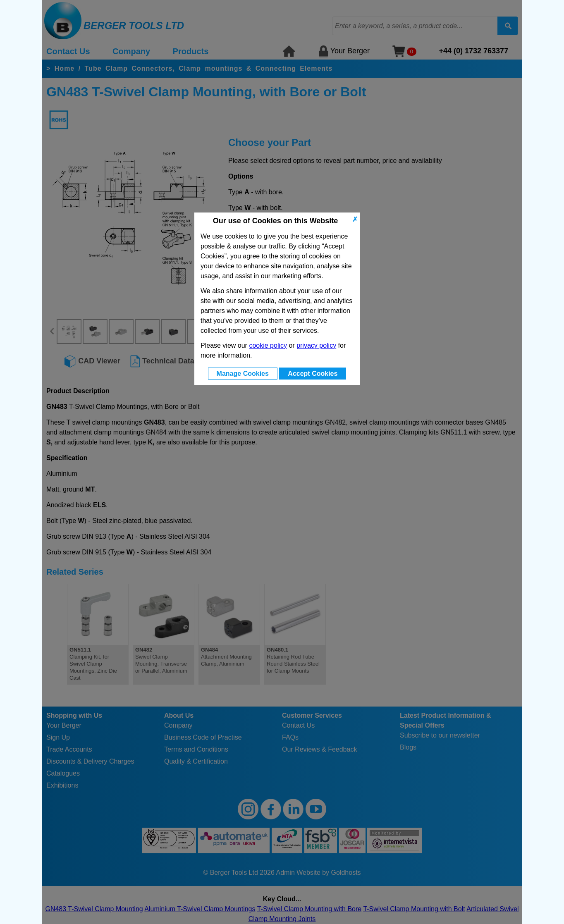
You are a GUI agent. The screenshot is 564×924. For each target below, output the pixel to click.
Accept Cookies (313, 374)
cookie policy (268, 345)
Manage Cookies (243, 374)
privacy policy (316, 345)
